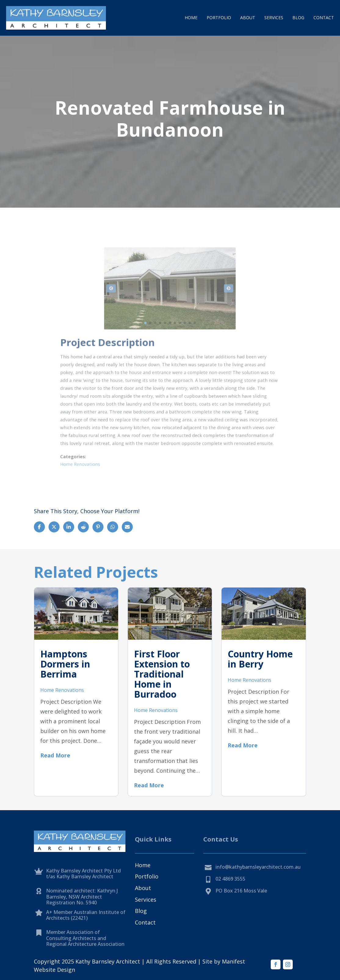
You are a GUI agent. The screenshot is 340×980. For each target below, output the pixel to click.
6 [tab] (170, 334)
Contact (324, 18)
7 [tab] (173, 334)
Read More (55, 755)
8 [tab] (177, 334)
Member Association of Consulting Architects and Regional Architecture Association (85, 950)
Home (191, 18)
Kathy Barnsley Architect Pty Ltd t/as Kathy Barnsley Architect (83, 883)
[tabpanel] (170, 311)
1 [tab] (153, 334)
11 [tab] (187, 334)
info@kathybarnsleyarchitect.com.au (258, 873)
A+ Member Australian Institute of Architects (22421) (86, 924)
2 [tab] (156, 334)
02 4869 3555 (230, 885)
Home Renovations (109, 430)
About (248, 18)
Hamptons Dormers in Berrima (65, 664)
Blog (298, 18)
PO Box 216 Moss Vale (241, 897)
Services (274, 18)
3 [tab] (160, 334)
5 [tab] (166, 334)
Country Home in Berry (260, 659)
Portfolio (219, 18)
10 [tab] (183, 334)
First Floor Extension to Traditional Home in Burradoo (162, 674)
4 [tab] (163, 334)
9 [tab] (180, 334)
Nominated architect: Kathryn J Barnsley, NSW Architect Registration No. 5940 (82, 909)
